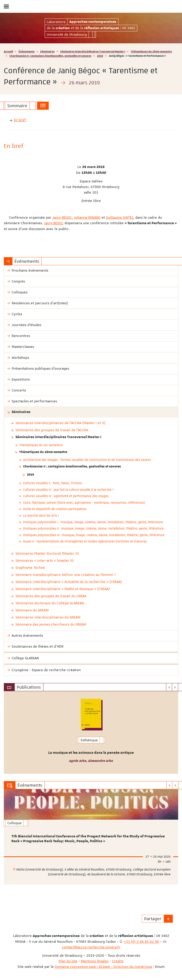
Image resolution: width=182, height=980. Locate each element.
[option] (91, 732)
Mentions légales (95, 961)
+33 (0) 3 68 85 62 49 (141, 941)
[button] (168, 919)
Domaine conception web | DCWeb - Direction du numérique (104, 967)
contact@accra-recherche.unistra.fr (91, 947)
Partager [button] (153, 919)
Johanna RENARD (87, 217)
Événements (27, 51)
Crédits (118, 961)
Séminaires (47, 51)
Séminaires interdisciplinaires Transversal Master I (93, 51)
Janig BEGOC (62, 217)
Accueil (8, 51)
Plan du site (68, 961)
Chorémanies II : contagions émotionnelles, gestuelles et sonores (50, 56)
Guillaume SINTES (120, 217)
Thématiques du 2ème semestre (151, 51)
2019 (100, 56)
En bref (20, 120)
